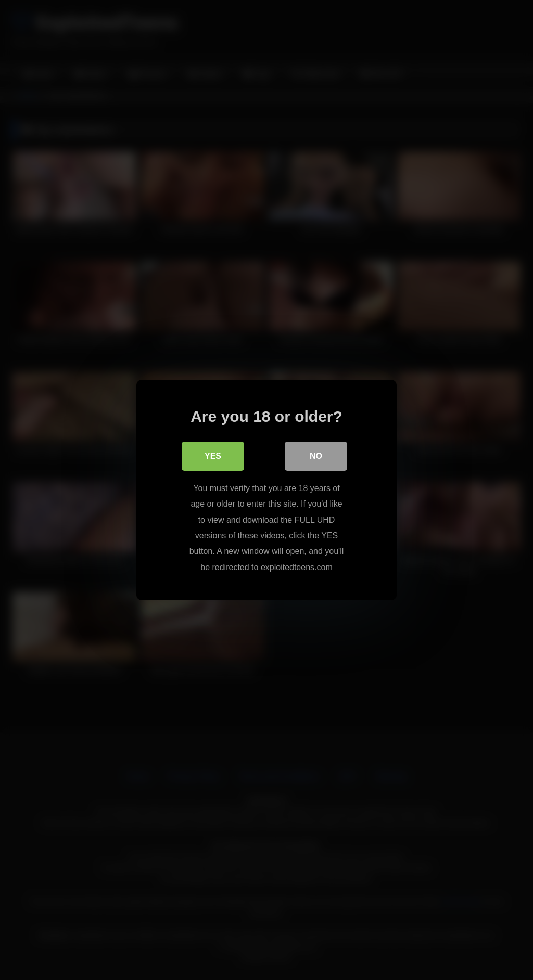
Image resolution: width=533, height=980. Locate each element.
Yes (213, 456)
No (316, 456)
